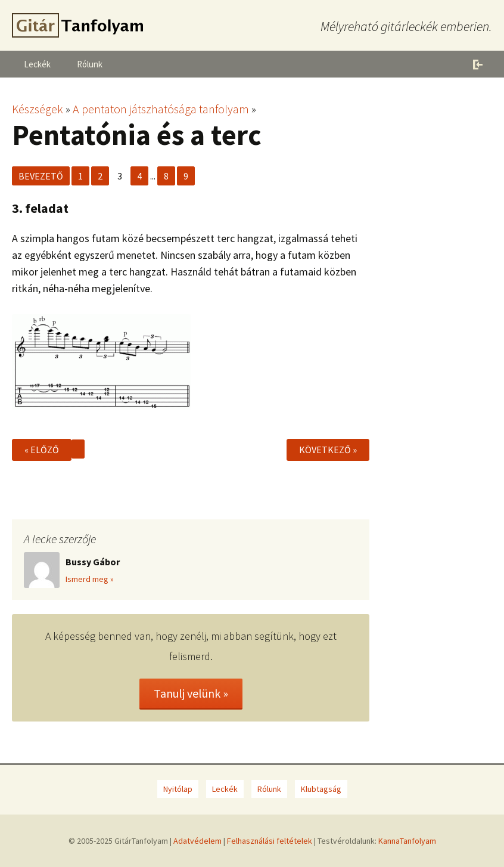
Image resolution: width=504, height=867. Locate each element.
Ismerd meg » (90, 579)
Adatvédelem (197, 841)
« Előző (42, 450)
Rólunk (90, 64)
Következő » (328, 450)
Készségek (38, 109)
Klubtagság (321, 789)
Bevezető (41, 176)
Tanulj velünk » (191, 693)
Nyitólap (178, 789)
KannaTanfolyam (407, 841)
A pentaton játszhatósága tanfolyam (161, 109)
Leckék (37, 64)
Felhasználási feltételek (270, 841)
